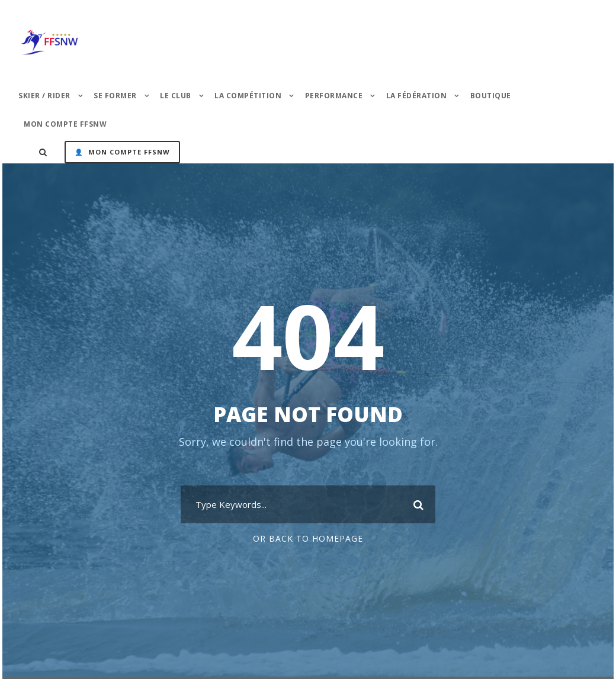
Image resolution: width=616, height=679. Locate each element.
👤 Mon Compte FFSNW (122, 152)
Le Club (176, 96)
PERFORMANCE (334, 96)
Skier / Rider (44, 96)
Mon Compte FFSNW (65, 124)
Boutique (491, 96)
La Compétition (248, 96)
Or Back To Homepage (308, 538)
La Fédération (417, 96)
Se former (115, 96)
